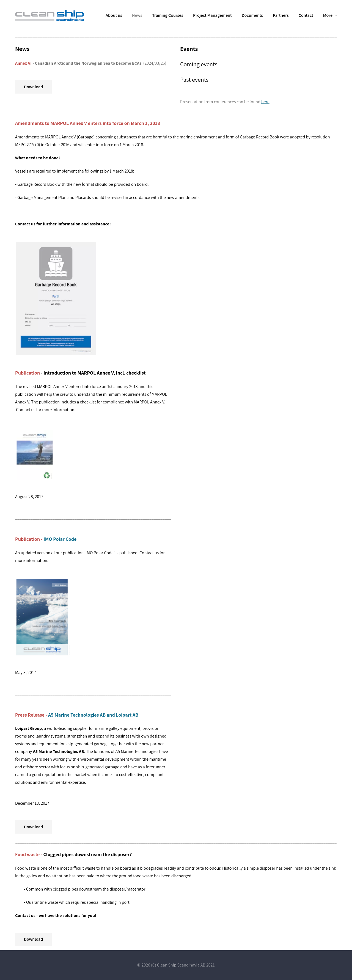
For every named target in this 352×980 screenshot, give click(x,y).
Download (33, 87)
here (265, 102)
